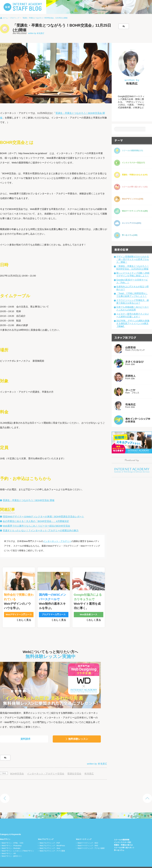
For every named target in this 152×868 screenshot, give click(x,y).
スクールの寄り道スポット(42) (135, 187)
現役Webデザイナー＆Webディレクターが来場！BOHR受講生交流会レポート (43, 516)
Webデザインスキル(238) (133, 199)
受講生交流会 (74, 767)
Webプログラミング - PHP (50, 836)
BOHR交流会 (17, 767)
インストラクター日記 (123, 836)
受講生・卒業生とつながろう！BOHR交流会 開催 (29, 500)
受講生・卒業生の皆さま (123, 838)
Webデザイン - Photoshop (12, 839)
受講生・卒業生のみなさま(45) (135, 175)
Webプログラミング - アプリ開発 (52, 844)
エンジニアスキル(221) (132, 223)
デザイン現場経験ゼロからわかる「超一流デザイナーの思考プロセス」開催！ (133, 259)
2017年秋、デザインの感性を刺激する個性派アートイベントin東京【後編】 (133, 323)
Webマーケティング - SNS (88, 839)
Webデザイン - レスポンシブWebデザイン (18, 844)
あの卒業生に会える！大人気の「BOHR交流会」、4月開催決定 (36, 521)
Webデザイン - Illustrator (11, 842)
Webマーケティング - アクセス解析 (91, 842)
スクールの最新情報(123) (132, 151)
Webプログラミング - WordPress (52, 839)
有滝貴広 (89, 767)
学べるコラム (119, 844)
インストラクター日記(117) (133, 163)
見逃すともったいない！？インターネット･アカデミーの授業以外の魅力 (41, 530)
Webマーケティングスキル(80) (135, 211)
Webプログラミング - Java (50, 842)
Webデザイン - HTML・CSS (12, 836)
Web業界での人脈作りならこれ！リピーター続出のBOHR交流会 (36, 526)
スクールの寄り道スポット (124, 841)
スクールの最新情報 (122, 833)
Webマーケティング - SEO (88, 836)
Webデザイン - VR (9, 847)
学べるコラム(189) (130, 235)
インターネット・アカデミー (57, 541)
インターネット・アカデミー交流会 (46, 767)
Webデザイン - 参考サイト (12, 850)
